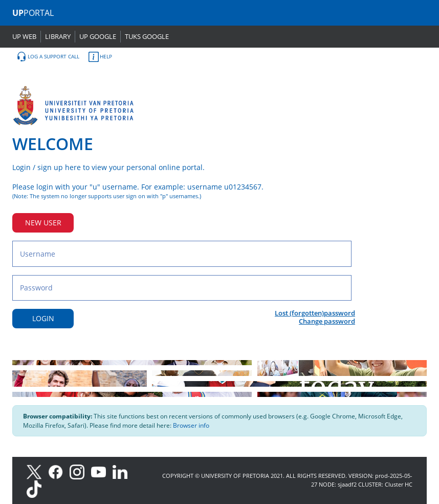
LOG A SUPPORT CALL (48, 57)
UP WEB (24, 36)
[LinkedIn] (123, 471)
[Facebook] (59, 471)
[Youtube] (102, 471)
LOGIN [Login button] (43, 318)
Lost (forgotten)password (315, 313)
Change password (327, 321)
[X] (37, 471)
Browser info (191, 425)
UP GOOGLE (98, 36)
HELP (100, 57)
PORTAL (33, 13)
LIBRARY (58, 36)
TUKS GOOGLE (147, 36)
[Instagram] (80, 471)
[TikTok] (37, 488)
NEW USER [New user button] (43, 223)
